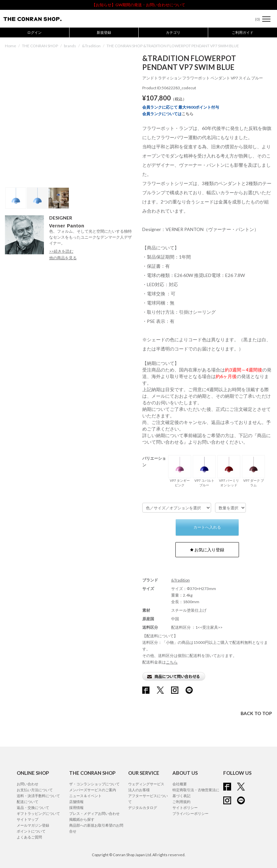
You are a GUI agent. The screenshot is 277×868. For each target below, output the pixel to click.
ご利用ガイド (243, 32)
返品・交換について (33, 807)
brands (70, 46)
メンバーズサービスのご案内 (93, 790)
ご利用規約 (181, 802)
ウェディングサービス (146, 784)
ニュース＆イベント (85, 796)
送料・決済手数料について (38, 796)
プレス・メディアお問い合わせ (94, 813)
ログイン (34, 32)
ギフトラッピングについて (38, 813)
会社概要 (180, 784)
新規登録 (104, 32)
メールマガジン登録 (33, 825)
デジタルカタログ (143, 807)
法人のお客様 (139, 790)
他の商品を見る (63, 258)
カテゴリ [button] (173, 32)
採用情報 (76, 807)
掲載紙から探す (82, 819)
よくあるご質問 (29, 837)
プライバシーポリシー (190, 813)
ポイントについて (31, 831)
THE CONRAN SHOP (40, 46)
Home (10, 46)
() (254, 19)
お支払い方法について (35, 790)
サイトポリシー (185, 807)
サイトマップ (28, 819)
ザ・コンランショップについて (94, 784)
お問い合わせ (28, 784)
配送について (28, 802)
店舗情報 (76, 802)
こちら (188, 114)
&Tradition (91, 46)
